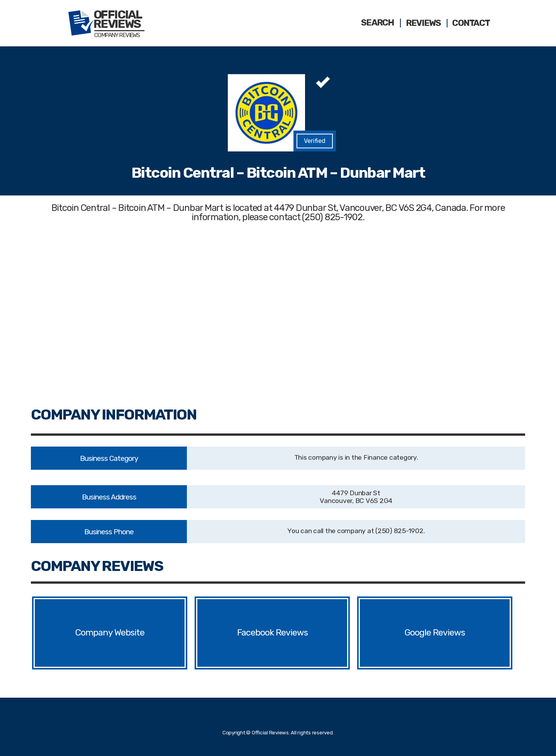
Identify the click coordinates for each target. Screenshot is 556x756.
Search (378, 23)
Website (131, 633)
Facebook (256, 633)
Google (418, 633)
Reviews (423, 23)
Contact (471, 23)
